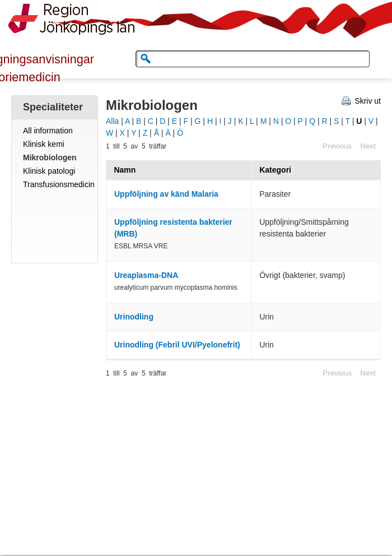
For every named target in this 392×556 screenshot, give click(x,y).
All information (48, 131)
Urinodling (134, 317)
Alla (112, 121)
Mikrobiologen (50, 157)
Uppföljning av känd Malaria (166, 194)
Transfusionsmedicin (59, 184)
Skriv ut (368, 101)
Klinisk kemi (44, 144)
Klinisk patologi (49, 171)
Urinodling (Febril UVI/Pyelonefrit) (177, 345)
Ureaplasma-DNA (146, 275)
